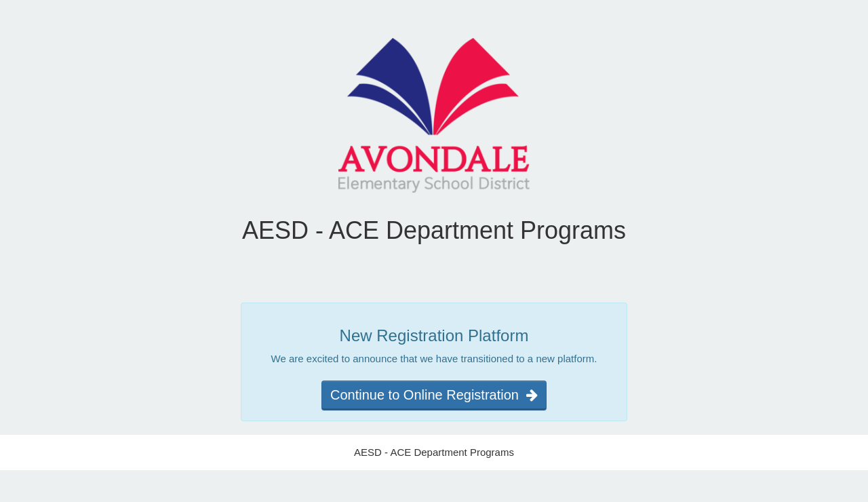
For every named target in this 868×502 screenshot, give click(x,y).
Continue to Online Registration (434, 395)
